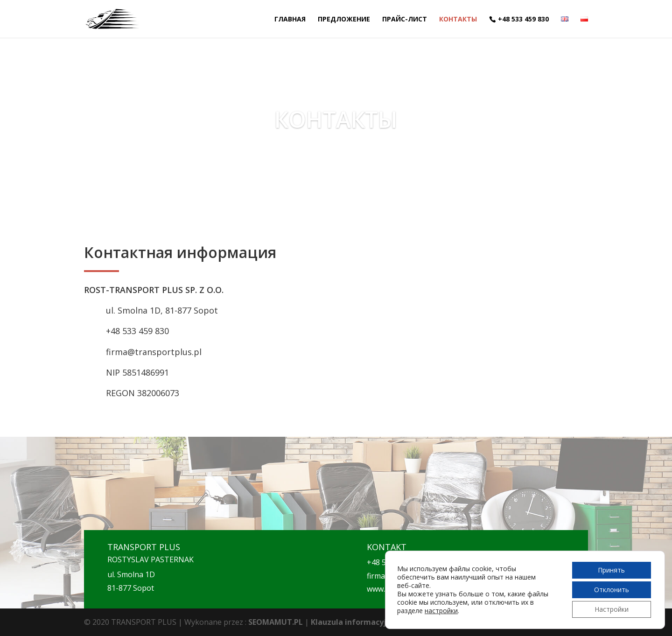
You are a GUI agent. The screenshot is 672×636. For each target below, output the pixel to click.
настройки (441, 611)
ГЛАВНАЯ (290, 20)
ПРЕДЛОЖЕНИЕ (344, 20)
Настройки (612, 609)
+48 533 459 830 (523, 19)
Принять (611, 570)
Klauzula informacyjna (353, 622)
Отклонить (612, 590)
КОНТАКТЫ (458, 20)
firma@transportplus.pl (154, 352)
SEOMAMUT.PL (276, 622)
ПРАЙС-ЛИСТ (405, 20)
